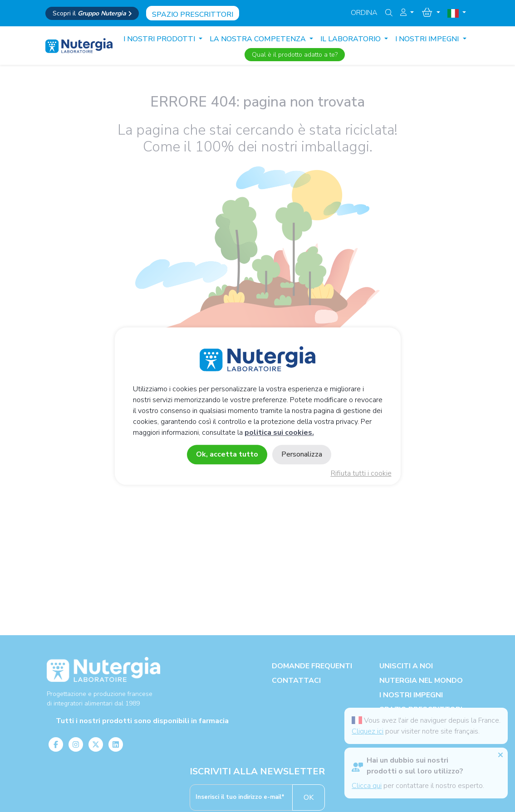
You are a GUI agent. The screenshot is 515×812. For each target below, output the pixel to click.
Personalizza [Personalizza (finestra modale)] (302, 454)
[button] (407, 13)
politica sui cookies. (279, 433)
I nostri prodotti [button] (160, 39)
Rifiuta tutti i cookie (361, 473)
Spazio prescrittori (193, 15)
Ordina (364, 13)
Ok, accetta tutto (227, 454)
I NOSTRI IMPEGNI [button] (428, 39)
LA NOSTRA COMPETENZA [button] (259, 39)
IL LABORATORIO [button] (351, 39)
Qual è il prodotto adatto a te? (295, 55)
